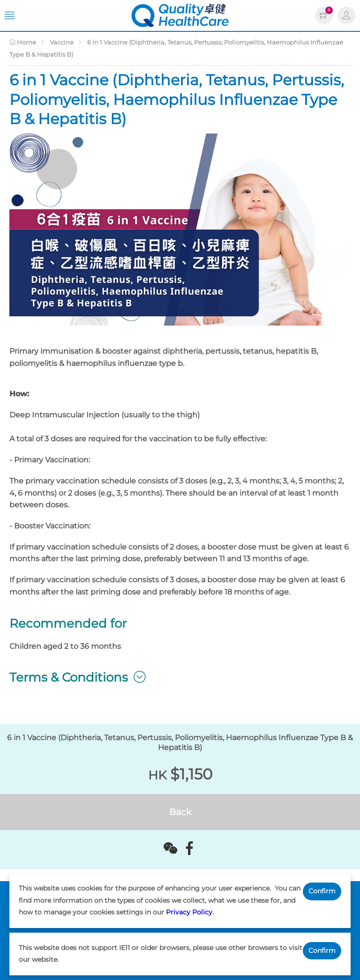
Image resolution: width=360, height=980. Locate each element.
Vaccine (62, 42)
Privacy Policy (189, 912)
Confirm (322, 891)
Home (23, 42)
